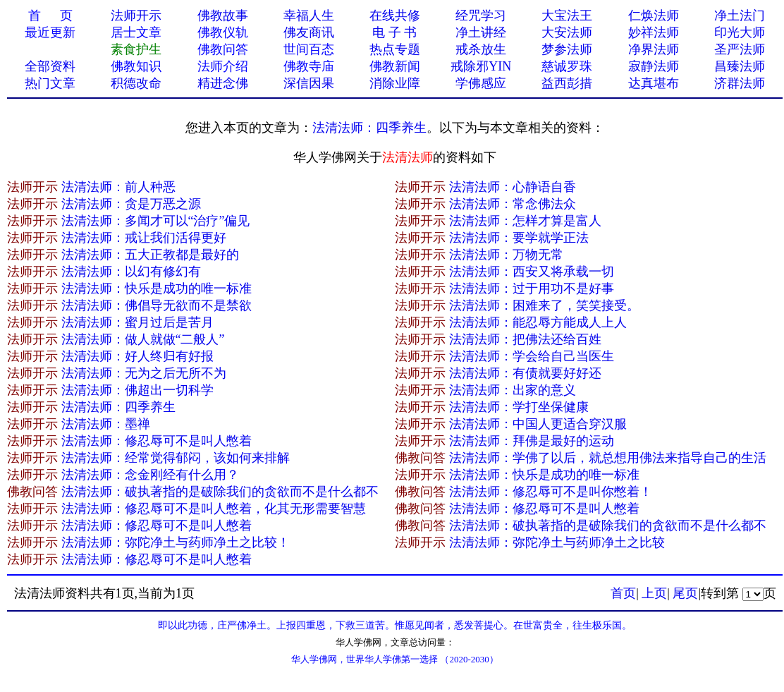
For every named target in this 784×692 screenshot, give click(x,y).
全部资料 (50, 66)
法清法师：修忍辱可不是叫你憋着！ (551, 492)
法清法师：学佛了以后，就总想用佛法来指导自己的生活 (608, 458)
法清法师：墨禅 (106, 424)
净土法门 (740, 16)
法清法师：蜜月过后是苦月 (137, 322)
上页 (654, 593)
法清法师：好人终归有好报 (137, 356)
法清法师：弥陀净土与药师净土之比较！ (176, 542)
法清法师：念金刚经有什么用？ (150, 475)
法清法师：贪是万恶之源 (131, 204)
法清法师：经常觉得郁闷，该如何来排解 (176, 458)
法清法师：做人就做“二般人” (143, 339)
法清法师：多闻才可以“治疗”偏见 (156, 221)
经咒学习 (481, 16)
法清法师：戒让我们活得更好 (144, 238)
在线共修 (395, 16)
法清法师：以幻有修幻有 (131, 272)
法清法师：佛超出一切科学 (137, 390)
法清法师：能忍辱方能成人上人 (538, 322)
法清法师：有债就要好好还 (525, 373)
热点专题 (395, 49)
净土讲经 (481, 32)
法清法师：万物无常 (506, 255)
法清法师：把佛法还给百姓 (525, 339)
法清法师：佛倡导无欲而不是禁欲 (157, 305)
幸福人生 (309, 16)
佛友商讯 (309, 32)
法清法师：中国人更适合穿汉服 (538, 424)
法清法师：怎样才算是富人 (525, 221)
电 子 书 (394, 32)
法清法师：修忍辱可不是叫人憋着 (157, 441)
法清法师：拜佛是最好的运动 (532, 441)
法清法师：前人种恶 (118, 187)
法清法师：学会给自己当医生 (532, 356)
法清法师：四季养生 (369, 128)
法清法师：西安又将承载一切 (532, 272)
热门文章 (50, 83)
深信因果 (309, 83)
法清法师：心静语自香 (513, 187)
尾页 (685, 593)
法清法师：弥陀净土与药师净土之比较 (557, 542)
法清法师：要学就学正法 (519, 238)
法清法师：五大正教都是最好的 (150, 255)
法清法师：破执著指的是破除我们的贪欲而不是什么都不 (220, 492)
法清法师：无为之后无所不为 (144, 373)
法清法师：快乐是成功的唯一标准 (157, 289)
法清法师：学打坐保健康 (519, 407)
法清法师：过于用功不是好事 (532, 289)
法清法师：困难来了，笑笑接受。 (544, 305)
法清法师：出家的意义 (513, 390)
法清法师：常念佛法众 (513, 204)
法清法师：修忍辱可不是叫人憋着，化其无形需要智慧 (214, 509)
